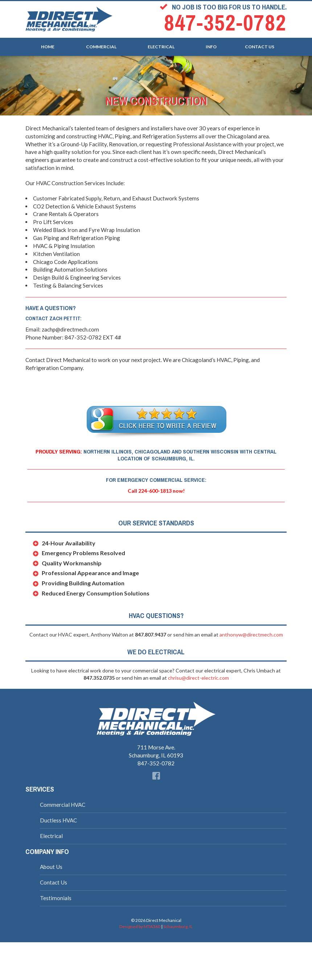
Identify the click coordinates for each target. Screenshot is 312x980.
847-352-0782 (225, 23)
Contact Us (260, 45)
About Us (51, 867)
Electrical (161, 45)
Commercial (101, 45)
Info (211, 45)
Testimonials (56, 898)
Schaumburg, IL (178, 926)
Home (48, 45)
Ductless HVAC (58, 820)
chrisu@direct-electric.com (198, 678)
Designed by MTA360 (140, 926)
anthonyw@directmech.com (251, 635)
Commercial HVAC (63, 805)
